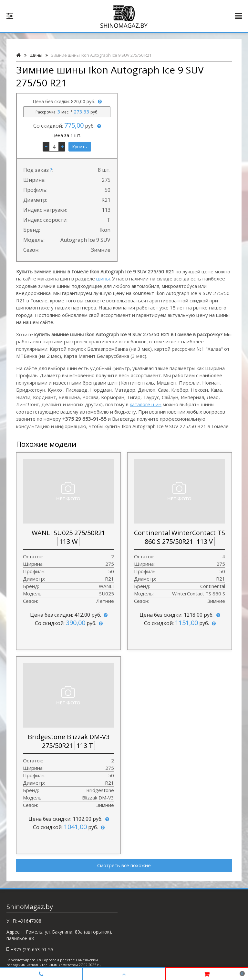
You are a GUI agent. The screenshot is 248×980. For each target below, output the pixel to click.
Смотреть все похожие (124, 865)
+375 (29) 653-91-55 (32, 950)
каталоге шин (146, 404)
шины (103, 279)
